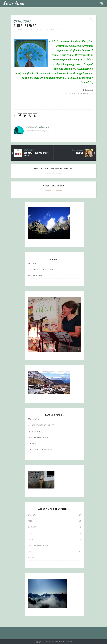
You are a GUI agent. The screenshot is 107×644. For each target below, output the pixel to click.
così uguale (77, 150)
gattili (54, 539)
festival (80, 153)
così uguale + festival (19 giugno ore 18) (37, 154)
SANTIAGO (54, 527)
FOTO (54, 521)
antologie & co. (35, 276)
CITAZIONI (23, 22)
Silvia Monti (14, 4)
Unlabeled (29, 150)
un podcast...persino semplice (41, 425)
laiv (54, 551)
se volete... (54, 558)
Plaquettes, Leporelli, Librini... (41, 269)
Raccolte (32, 263)
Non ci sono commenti (56, 30)
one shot (32, 443)
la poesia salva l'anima (38, 437)
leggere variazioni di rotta (40, 449)
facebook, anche (35, 431)
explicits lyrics (54, 533)
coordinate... (34, 419)
